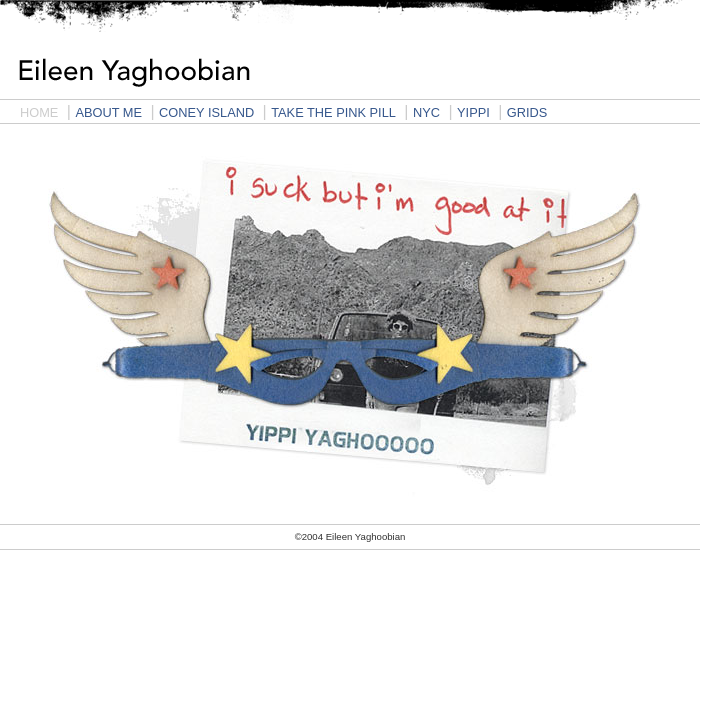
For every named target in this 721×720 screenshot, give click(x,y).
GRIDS (527, 112)
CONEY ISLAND (206, 112)
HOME (39, 112)
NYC (426, 112)
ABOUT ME (108, 112)
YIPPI (473, 112)
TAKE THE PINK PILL (333, 112)
